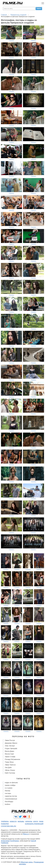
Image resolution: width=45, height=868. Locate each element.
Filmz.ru (26, 834)
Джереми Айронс (11, 743)
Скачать (12, 41)
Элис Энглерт (10, 746)
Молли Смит (9, 754)
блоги (36, 821)
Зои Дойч (8, 768)
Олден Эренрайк (11, 749)
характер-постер (11, 796)
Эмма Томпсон (10, 765)
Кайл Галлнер (10, 773)
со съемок (9, 788)
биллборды (9, 802)
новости (13, 821)
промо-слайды (10, 785)
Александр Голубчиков (10, 841)
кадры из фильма (11, 783)
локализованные (11, 799)
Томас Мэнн (9, 762)
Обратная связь (27, 862)
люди (41, 821)
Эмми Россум (10, 740)
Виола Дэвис (10, 751)
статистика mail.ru (9, 826)
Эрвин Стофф (10, 757)
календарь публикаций (34, 824)
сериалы (29, 821)
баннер (8, 791)
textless (8, 804)
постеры (8, 793)
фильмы (21, 821)
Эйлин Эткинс (10, 770)
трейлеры (5, 821)
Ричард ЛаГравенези (13, 759)
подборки (5, 824)
